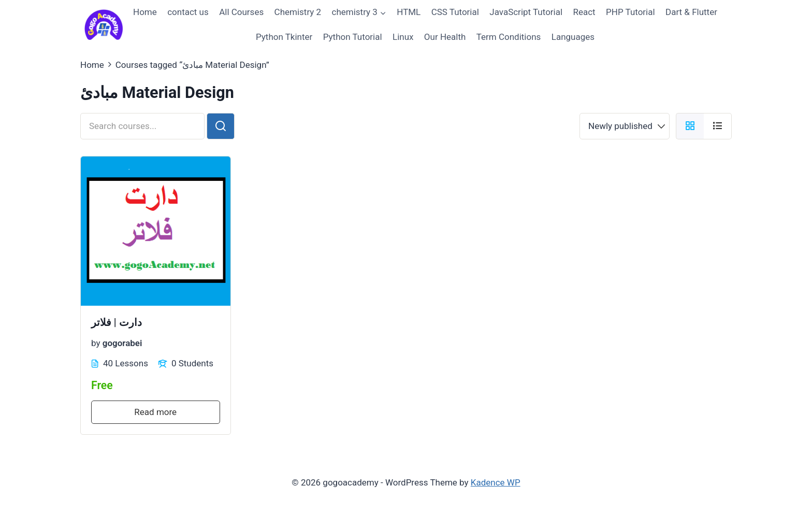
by (96, 342)
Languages (573, 37)
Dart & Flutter (691, 12)
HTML (409, 12)
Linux (403, 37)
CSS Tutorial (455, 12)
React (584, 12)
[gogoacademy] (104, 25)
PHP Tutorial (630, 12)
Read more (155, 412)
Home (145, 12)
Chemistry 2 (298, 12)
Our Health (445, 37)
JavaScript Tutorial (526, 12)
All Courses (241, 12)
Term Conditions (509, 37)
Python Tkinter (284, 37)
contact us (188, 12)
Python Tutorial (353, 37)
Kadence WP (496, 482)
